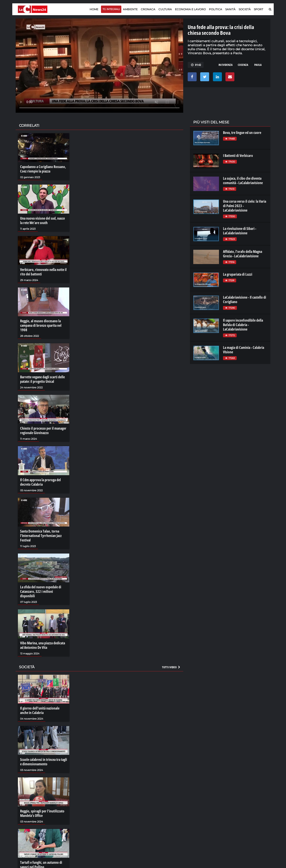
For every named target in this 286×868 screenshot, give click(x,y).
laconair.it (200, 810)
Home (94, 9)
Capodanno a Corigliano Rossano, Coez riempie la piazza (43, 169)
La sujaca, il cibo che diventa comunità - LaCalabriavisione (243, 181)
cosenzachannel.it (245, 810)
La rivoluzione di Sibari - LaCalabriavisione (240, 231)
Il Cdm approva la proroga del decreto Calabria (40, 482)
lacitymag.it (241, 801)
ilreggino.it (240, 805)
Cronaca (148, 9)
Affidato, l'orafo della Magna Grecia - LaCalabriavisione (243, 254)
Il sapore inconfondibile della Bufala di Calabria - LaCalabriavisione (243, 325)
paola (258, 65)
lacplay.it (199, 801)
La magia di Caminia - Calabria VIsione (244, 350)
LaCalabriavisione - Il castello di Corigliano (245, 300)
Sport (259, 9)
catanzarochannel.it (247, 819)
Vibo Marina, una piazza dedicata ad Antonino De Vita (43, 645)
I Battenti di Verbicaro (238, 156)
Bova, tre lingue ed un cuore (242, 133)
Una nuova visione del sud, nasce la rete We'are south (42, 221)
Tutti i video (171, 667)
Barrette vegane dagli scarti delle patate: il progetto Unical (42, 379)
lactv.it (197, 805)
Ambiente (130, 9)
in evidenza (226, 65)
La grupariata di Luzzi (238, 274)
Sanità (230, 9)
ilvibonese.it (241, 814)
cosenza (243, 65)
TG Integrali (111, 9)
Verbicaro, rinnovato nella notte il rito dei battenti (43, 272)
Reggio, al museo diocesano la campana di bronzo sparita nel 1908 (41, 325)
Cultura (165, 9)
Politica (216, 9)
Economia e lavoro (190, 9)
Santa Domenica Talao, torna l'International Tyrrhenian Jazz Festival (41, 536)
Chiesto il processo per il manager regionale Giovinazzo (43, 431)
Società (245, 9)
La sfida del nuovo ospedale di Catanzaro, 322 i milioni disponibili (41, 591)
